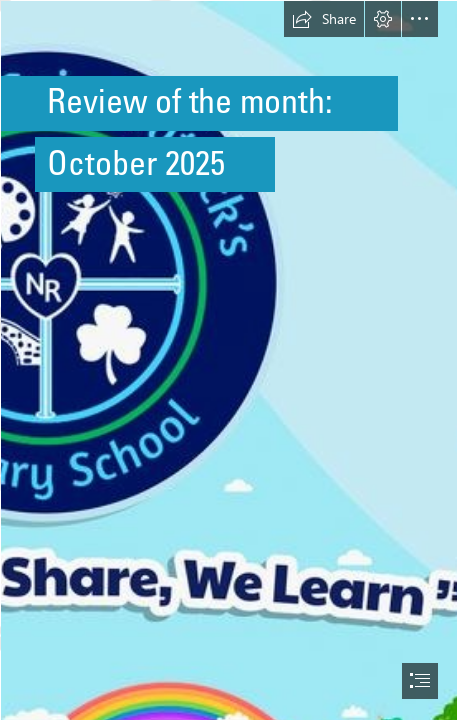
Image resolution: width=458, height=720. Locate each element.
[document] (229, 360)
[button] (324, 19)
